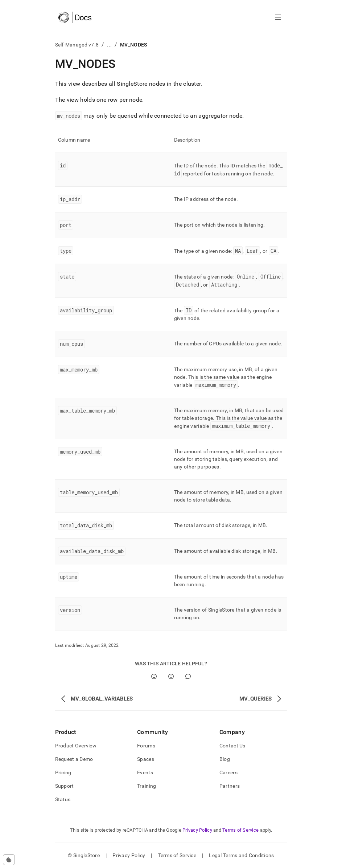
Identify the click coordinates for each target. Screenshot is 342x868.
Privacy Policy (197, 830)
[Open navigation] (278, 17)
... (109, 45)
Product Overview (76, 746)
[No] (171, 676)
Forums (146, 746)
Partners (230, 786)
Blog (225, 759)
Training (147, 786)
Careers (228, 772)
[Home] (75, 17)
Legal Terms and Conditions (241, 855)
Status (63, 799)
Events (145, 772)
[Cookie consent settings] (9, 860)
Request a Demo (74, 759)
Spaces (146, 759)
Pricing (63, 772)
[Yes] (154, 676)
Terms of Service (240, 830)
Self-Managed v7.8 (77, 45)
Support (65, 786)
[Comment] (188, 676)
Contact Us (232, 746)
